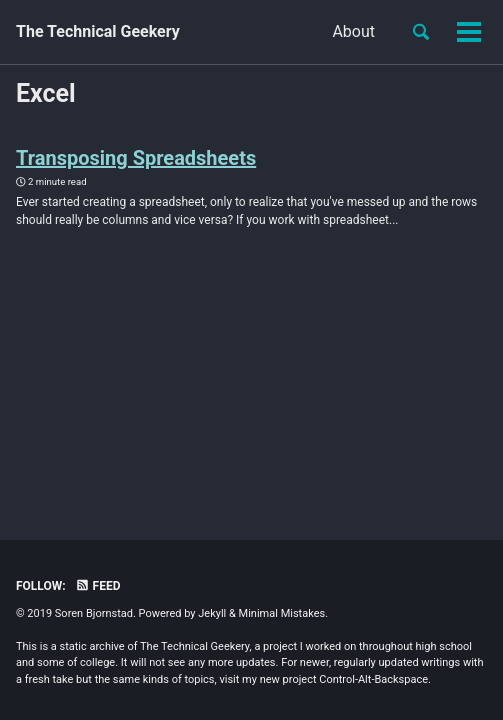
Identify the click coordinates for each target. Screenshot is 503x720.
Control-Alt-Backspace (373, 679)
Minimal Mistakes (282, 613)
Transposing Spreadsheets (136, 158)
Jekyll (212, 613)
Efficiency (341, 31)
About (253, 31)
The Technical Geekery (98, 31)
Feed (98, 586)
